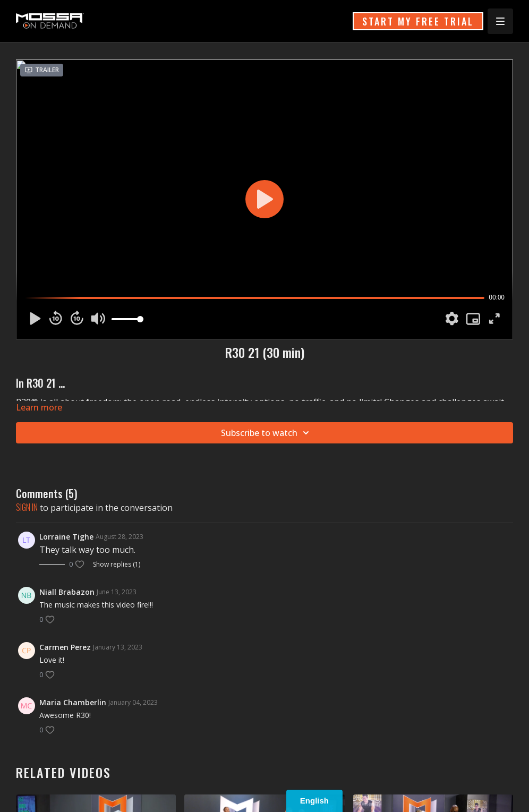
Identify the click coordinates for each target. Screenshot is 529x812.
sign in (27, 507)
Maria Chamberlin (73, 702)
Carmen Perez (65, 647)
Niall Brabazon (67, 592)
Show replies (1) (117, 565)
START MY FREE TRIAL (418, 21)
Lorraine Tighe (66, 537)
